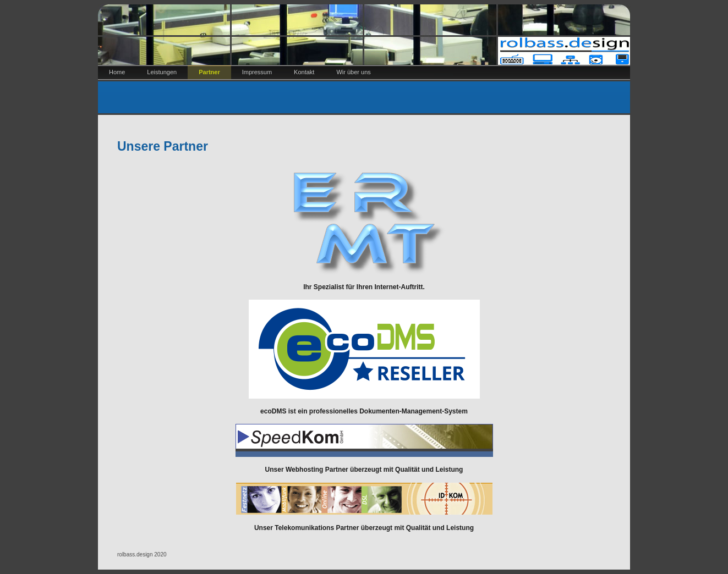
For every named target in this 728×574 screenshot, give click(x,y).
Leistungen (162, 72)
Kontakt (304, 72)
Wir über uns (353, 72)
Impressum (257, 72)
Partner (209, 72)
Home (117, 72)
